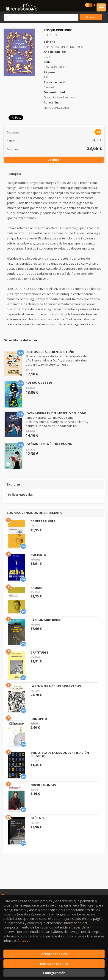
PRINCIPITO (39, 719)
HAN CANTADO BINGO (46, 620)
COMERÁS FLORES (43, 521)
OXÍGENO (37, 818)
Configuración (54, 973)
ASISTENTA (38, 555)
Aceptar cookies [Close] (54, 954)
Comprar (54, 160)
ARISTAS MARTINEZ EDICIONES (63, 47)
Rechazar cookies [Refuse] (54, 964)
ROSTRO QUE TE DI (39, 383)
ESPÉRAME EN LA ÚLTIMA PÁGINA (49, 444)
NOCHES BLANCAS (43, 785)
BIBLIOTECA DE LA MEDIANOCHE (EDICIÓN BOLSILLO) (60, 754)
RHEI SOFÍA (50, 35)
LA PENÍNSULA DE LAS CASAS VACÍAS (56, 686)
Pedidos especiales (21, 495)
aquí (26, 941)
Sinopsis (15, 174)
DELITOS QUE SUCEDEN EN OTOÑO (50, 352)
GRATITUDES (39, 653)
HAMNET (37, 588)
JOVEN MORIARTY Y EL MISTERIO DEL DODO (56, 413)
